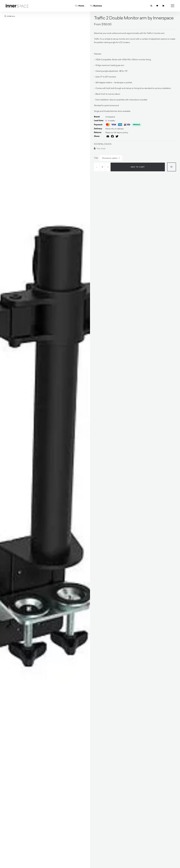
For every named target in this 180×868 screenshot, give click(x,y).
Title (96, 158)
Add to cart (138, 167)
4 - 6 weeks (110, 120)
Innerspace (110, 117)
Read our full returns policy (117, 132)
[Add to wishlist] (172, 167)
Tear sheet (100, 148)
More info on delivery (115, 129)
